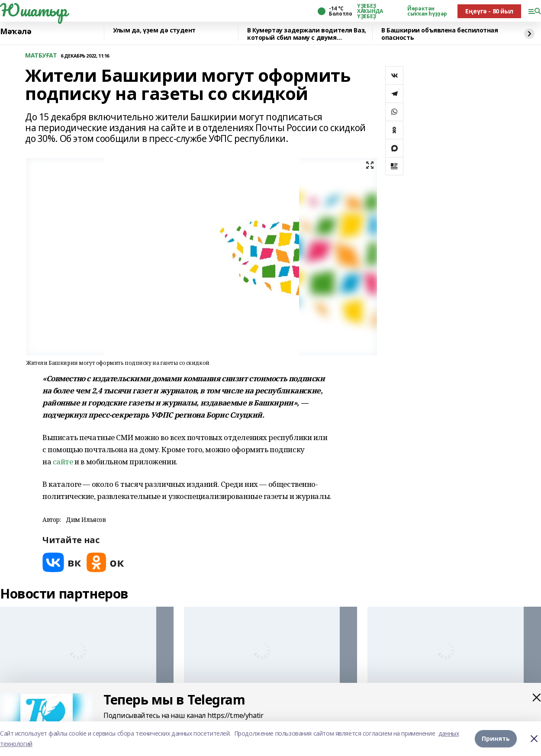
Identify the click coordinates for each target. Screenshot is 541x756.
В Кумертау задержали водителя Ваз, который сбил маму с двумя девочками (307, 34)
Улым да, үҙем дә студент (154, 31)
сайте (63, 462)
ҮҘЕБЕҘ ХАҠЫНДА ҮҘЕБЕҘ (370, 11)
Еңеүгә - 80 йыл (489, 11)
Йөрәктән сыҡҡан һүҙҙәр (427, 11)
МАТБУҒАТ (41, 56)
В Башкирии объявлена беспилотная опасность (440, 34)
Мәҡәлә (16, 32)
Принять (496, 738)
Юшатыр (33, 10)
